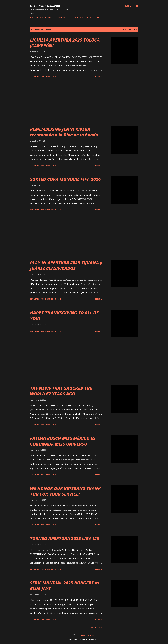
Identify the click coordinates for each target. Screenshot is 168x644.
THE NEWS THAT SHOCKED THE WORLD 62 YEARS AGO (61, 391)
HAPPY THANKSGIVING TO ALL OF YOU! (64, 316)
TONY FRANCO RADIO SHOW (40, 17)
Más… (99, 17)
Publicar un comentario (51, 76)
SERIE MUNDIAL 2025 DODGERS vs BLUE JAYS (65, 586)
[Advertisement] (66, 102)
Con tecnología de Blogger (84, 635)
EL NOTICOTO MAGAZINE (45, 6)
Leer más (99, 76)
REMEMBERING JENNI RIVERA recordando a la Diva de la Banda (64, 132)
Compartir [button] (34, 76)
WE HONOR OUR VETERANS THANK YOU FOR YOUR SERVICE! (65, 491)
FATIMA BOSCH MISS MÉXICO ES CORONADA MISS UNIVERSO (63, 441)
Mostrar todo (130, 30)
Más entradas (97, 627)
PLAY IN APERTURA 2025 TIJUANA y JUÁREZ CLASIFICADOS (66, 265)
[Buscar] (128, 6)
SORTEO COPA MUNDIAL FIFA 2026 (65, 179)
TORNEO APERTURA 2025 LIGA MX (65, 538)
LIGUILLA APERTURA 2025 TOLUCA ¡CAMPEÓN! (65, 43)
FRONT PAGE (62, 17)
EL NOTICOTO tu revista (82, 17)
